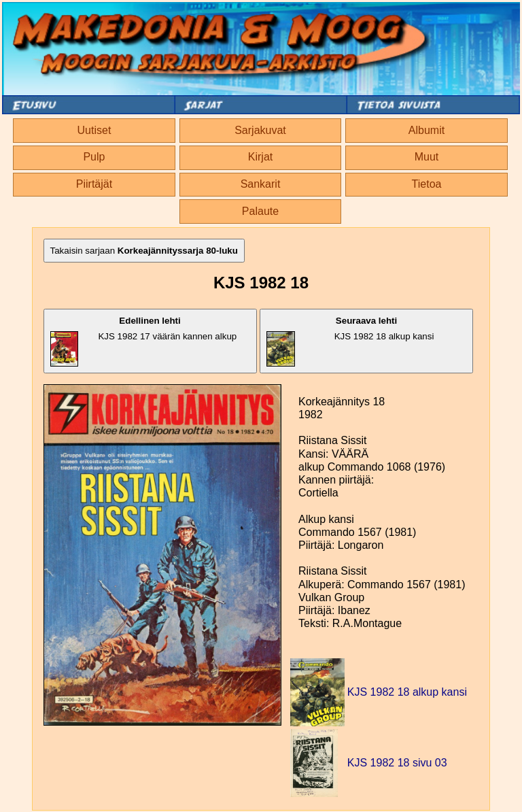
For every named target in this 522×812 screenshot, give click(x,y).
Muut (427, 157)
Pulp (94, 157)
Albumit (427, 130)
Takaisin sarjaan (144, 251)
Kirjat (260, 157)
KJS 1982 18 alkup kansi (350, 341)
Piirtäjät (94, 184)
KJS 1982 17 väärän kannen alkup (144, 341)
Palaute (260, 211)
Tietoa (427, 184)
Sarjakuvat (260, 130)
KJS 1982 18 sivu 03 (397, 763)
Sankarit (261, 184)
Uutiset (94, 130)
